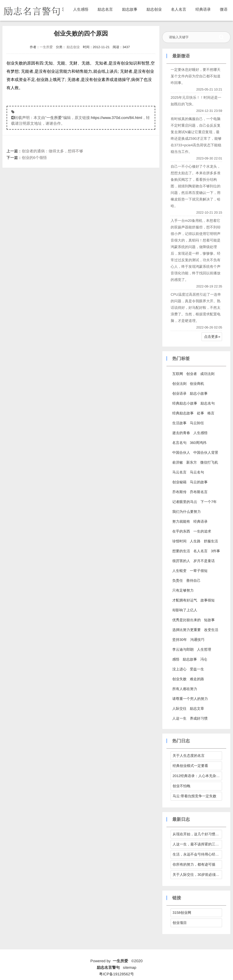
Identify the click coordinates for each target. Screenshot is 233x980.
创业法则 (179, 384)
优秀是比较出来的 (186, 620)
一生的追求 (202, 531)
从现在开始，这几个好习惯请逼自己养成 (197, 834)
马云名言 (179, 472)
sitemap (130, 967)
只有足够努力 (183, 590)
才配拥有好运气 (185, 600)
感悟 (176, 659)
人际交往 (179, 709)
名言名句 (179, 443)
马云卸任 (197, 423)
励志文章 (197, 709)
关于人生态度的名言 (189, 756)
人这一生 (179, 718)
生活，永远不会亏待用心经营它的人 (197, 854)
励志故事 (130, 9)
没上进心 (179, 669)
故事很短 (208, 600)
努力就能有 (181, 521)
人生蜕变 (179, 571)
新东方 (192, 462)
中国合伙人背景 (206, 453)
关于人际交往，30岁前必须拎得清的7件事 (197, 875)
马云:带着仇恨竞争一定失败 (194, 796)
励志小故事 (199, 393)
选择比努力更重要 (186, 630)
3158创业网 (182, 913)
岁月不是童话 (204, 561)
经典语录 (203, 9)
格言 (211, 413)
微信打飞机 (209, 462)
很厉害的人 (181, 561)
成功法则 (207, 374)
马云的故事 (199, 482)
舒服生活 (211, 541)
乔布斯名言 (199, 492)
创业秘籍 (179, 482)
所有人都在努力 (185, 689)
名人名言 (179, 9)
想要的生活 (181, 551)
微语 (224, 9)
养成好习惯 (199, 718)
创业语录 (179, 393)
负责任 (178, 581)
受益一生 (197, 669)
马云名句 (197, 472)
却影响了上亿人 (185, 610)
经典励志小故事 (185, 403)
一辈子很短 (199, 571)
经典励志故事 (183, 413)
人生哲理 (204, 649)
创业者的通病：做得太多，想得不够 (53, 151)
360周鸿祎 (198, 443)
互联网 (178, 374)
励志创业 (154, 9)
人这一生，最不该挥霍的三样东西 (197, 844)
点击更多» (212, 337)
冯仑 (204, 659)
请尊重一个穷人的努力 (190, 699)
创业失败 (179, 679)
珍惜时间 (179, 541)
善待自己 (193, 581)
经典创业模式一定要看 (190, 766)
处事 (200, 413)
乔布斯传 (179, 492)
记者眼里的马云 (185, 502)
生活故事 (179, 423)
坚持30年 (179, 640)
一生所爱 (46, 47)
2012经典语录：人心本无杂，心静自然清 (197, 776)
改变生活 (211, 630)
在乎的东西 (181, 531)
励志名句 (208, 403)
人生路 (195, 541)
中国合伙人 (181, 453)
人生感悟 (81, 9)
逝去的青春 (181, 433)
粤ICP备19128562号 (117, 974)
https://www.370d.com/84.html (116, 118)
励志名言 (105, 9)
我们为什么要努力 (186, 512)
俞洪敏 (178, 462)
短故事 (209, 620)
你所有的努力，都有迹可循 (194, 864)
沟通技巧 (197, 640)
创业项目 (180, 923)
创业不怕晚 (181, 786)
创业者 (192, 374)
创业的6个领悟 (34, 158)
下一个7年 (208, 502)
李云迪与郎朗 (183, 649)
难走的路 (197, 679)
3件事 (215, 551)
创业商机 (197, 384)
